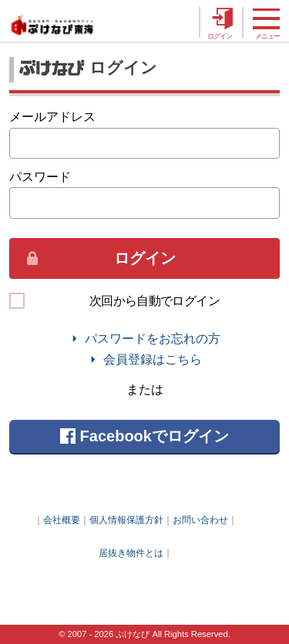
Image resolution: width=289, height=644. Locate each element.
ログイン (145, 258)
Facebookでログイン (144, 436)
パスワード (40, 176)
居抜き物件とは (131, 553)
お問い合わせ (200, 520)
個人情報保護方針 (126, 520)
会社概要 (62, 520)
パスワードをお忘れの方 (153, 339)
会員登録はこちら (153, 359)
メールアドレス (52, 116)
